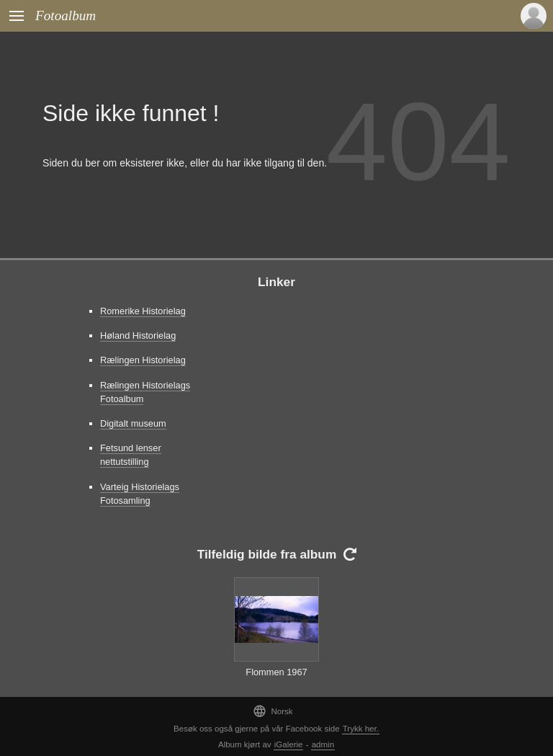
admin (323, 744)
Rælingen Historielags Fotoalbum (145, 392)
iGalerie (289, 744)
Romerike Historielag (143, 311)
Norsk (273, 711)
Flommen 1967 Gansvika (276, 679)
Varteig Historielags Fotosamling (140, 494)
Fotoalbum (66, 15)
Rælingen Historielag (143, 360)
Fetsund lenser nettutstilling (131, 455)
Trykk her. (361, 729)
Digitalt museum (133, 423)
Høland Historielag (138, 335)
